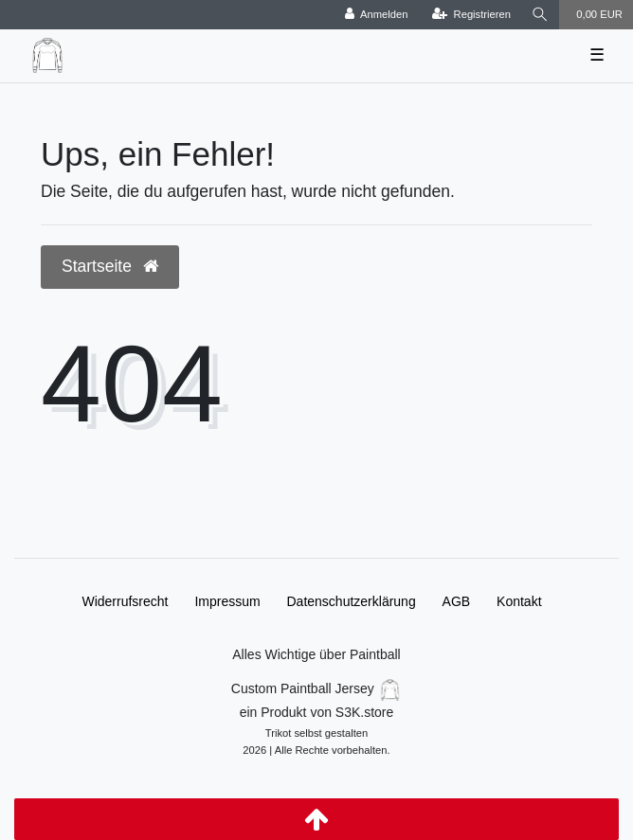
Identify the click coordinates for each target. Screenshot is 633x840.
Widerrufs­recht (125, 601)
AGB (457, 601)
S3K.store (364, 712)
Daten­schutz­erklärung (352, 601)
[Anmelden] (377, 15)
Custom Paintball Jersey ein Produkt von (316, 718)
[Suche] (540, 15)
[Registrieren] (471, 15)
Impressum (227, 601)
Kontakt (519, 601)
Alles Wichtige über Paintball (316, 654)
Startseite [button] (110, 266)
